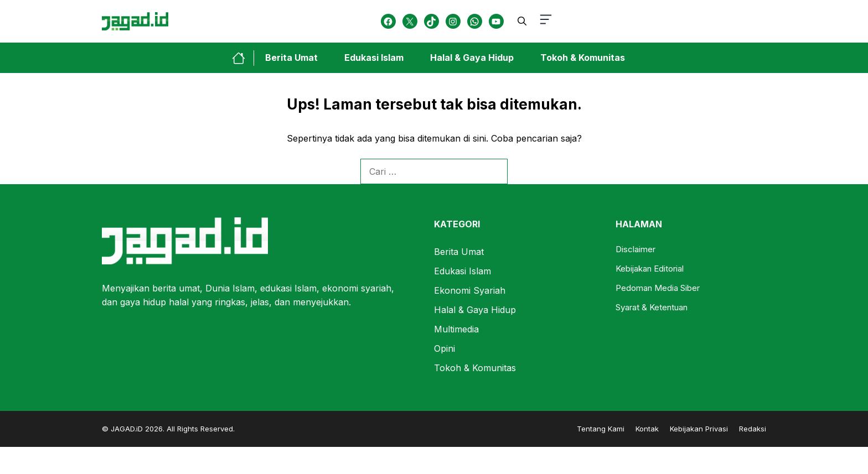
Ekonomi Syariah (470, 290)
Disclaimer (635, 249)
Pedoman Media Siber (658, 288)
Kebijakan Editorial (650, 269)
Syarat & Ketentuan (652, 307)
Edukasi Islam (374, 58)
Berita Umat (291, 58)
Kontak (647, 429)
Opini (445, 348)
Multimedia (456, 329)
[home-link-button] (243, 58)
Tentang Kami (601, 429)
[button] (522, 21)
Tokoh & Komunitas (583, 58)
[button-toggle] (546, 21)
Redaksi (753, 429)
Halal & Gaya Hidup (472, 58)
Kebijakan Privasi (699, 429)
